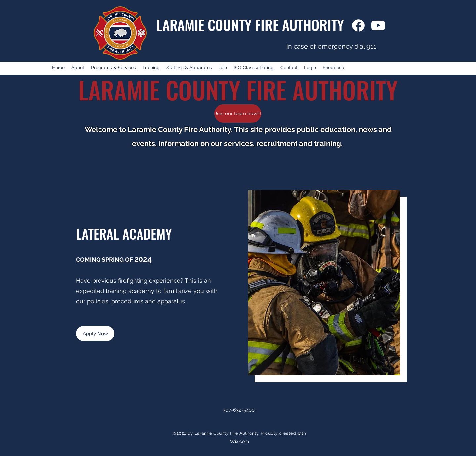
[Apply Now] (95, 333)
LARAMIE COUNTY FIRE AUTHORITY (250, 25)
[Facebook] (358, 25)
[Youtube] (378, 25)
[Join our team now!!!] (238, 114)
